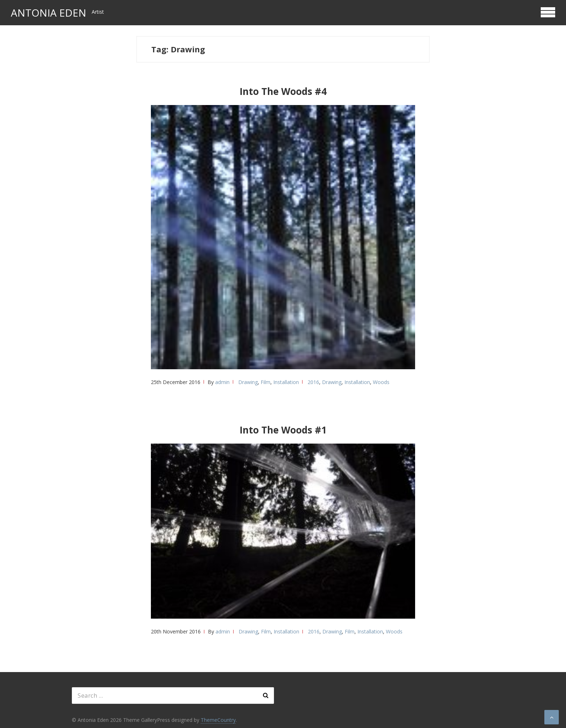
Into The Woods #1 (283, 430)
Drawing (248, 382)
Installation (286, 382)
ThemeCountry (218, 720)
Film (265, 382)
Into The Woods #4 (283, 91)
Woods (381, 382)
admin (222, 382)
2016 (313, 382)
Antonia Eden (49, 13)
